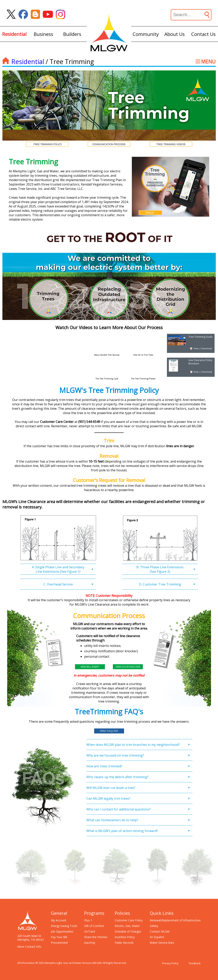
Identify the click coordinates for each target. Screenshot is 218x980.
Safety (154, 926)
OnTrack (90, 931)
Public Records (124, 943)
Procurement (59, 943)
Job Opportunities (62, 931)
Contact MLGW (160, 931)
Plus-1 (88, 920)
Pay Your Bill (59, 937)
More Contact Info (29, 947)
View (196, 348)
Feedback (195, 963)
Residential (28, 62)
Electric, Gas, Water (127, 926)
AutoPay (90, 943)
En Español (157, 937)
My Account (59, 920)
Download (207, 348)
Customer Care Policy (129, 920)
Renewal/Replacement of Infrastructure (175, 920)
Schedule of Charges (128, 931)
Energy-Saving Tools (64, 926)
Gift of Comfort (94, 926)
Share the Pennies (96, 937)
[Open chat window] (201, 980)
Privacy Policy (170, 963)
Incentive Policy (125, 937)
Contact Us (203, 34)
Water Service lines (162, 943)
